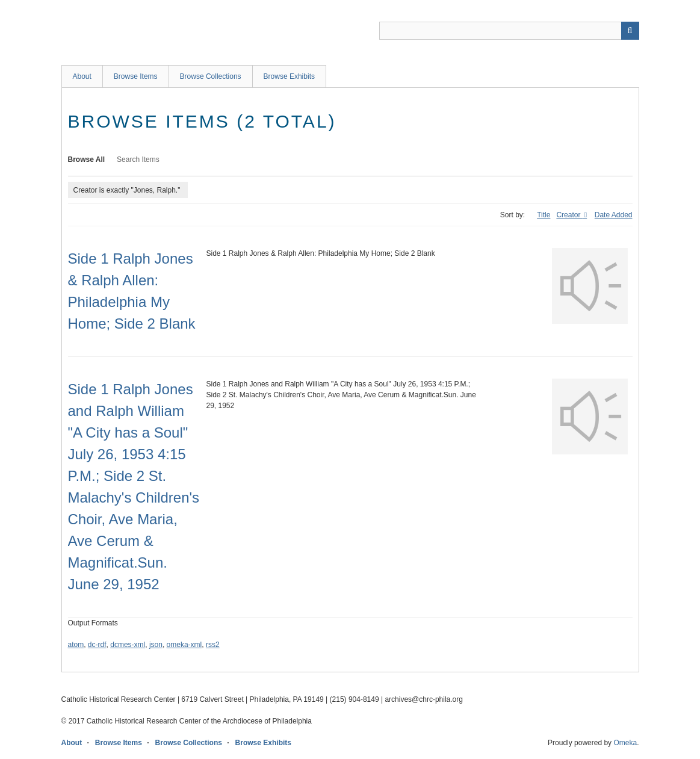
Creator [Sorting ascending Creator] (569, 215)
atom (76, 645)
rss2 (213, 645)
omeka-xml (184, 645)
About (82, 76)
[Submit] (630, 31)
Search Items (138, 160)
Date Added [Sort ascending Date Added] (614, 215)
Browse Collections (211, 76)
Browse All (87, 160)
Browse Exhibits (289, 76)
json (156, 645)
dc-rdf (97, 645)
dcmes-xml (128, 645)
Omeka (625, 743)
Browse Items (136, 76)
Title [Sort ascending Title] (544, 215)
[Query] (509, 31)
